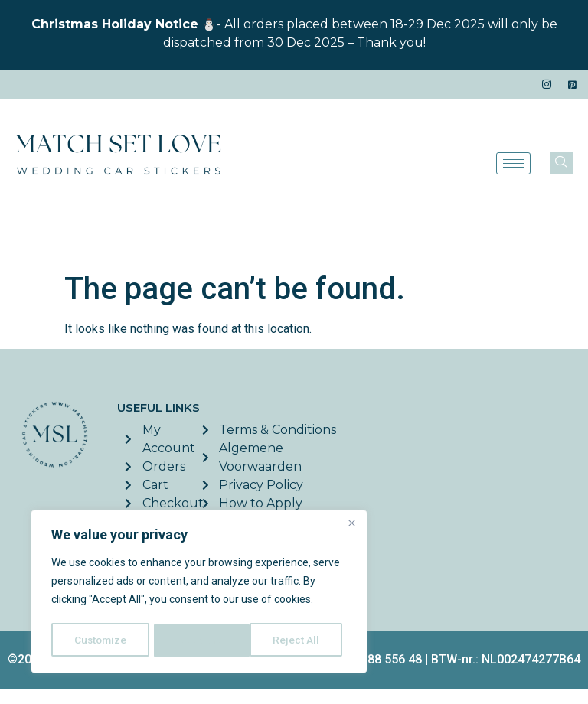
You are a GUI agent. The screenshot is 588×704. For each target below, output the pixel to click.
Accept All (300, 640)
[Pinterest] (573, 85)
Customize (101, 640)
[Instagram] (547, 85)
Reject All (202, 640)
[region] (199, 593)
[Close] (351, 526)
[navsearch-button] (561, 163)
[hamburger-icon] (513, 163)
